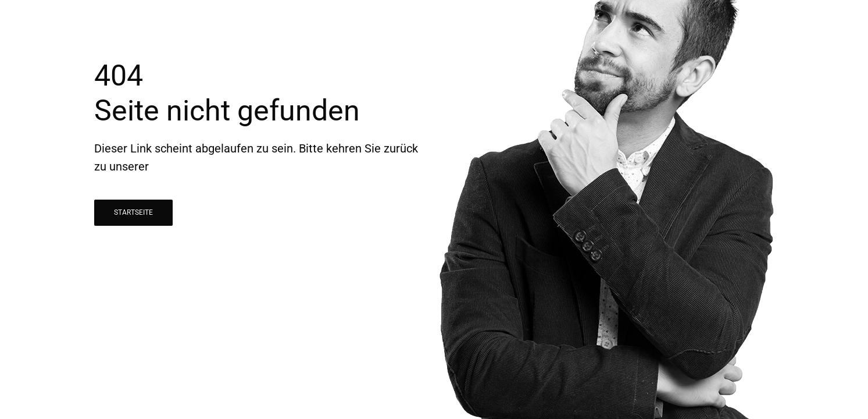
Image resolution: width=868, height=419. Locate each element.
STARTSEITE (133, 212)
